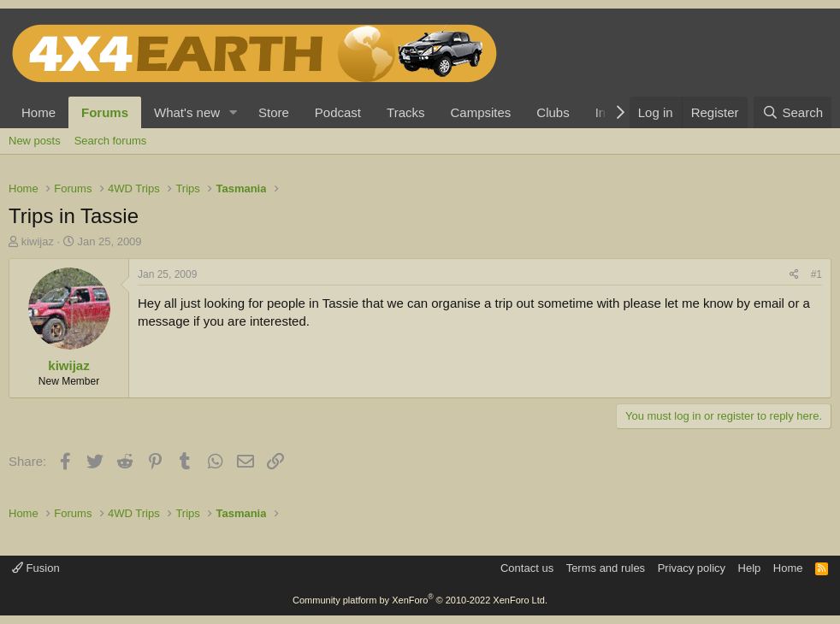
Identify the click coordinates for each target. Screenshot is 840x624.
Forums (105, 112)
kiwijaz (38, 241)
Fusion (36, 568)
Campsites (480, 112)
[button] (234, 112)
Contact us (527, 568)
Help (750, 568)
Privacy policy (692, 568)
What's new (187, 112)
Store (274, 112)
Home (38, 112)
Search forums (111, 141)
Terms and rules (606, 568)
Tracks (405, 112)
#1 (816, 274)
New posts (35, 141)
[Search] (793, 112)
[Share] (794, 275)
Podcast (338, 112)
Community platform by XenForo (420, 600)
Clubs (553, 112)
